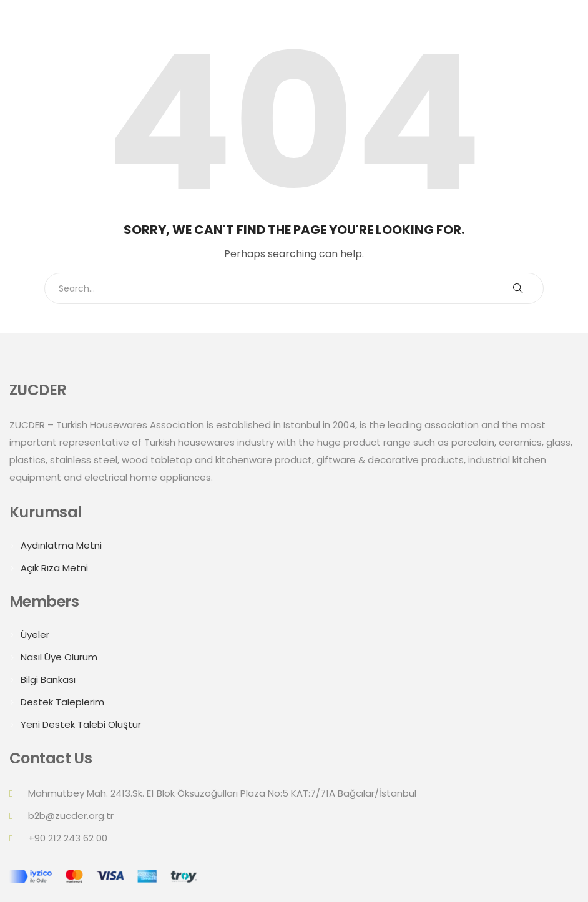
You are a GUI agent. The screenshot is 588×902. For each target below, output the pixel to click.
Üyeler (35, 635)
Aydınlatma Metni (61, 545)
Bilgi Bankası (48, 679)
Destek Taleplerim (62, 702)
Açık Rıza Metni (54, 568)
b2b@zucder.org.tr (71, 816)
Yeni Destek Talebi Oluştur (81, 724)
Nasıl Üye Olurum (59, 657)
